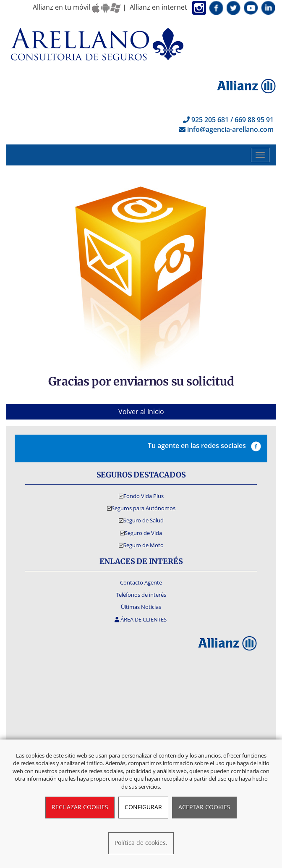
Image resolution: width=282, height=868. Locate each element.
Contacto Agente (141, 582)
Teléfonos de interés (141, 595)
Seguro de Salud (144, 520)
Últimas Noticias (141, 607)
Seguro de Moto (144, 545)
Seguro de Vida (143, 533)
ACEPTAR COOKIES (204, 807)
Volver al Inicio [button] (141, 412)
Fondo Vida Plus (144, 496)
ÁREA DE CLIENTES (141, 619)
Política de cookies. (141, 843)
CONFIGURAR (143, 807)
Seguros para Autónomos (144, 508)
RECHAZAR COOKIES (80, 807)
